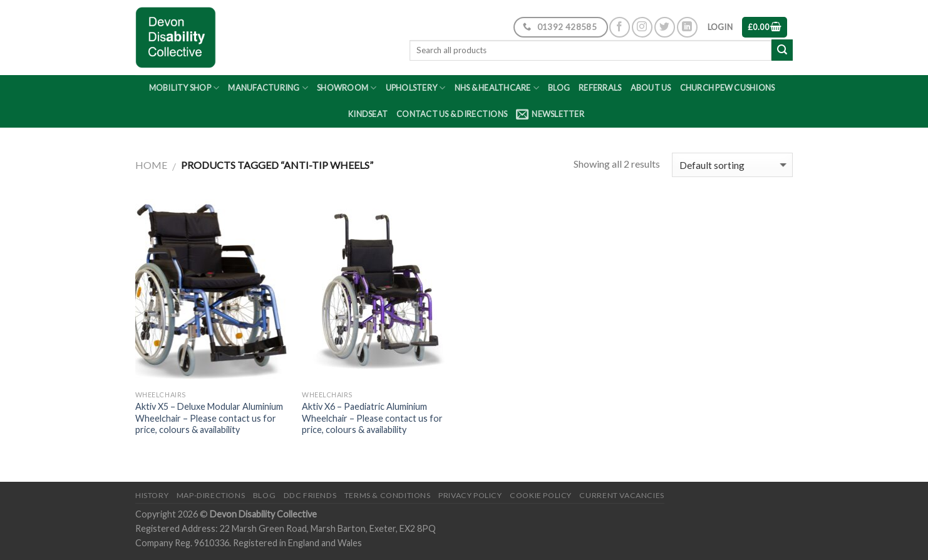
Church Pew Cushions (728, 88)
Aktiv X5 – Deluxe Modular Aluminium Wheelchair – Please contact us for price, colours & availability (209, 418)
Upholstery (416, 88)
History (152, 495)
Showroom (347, 88)
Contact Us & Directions (452, 114)
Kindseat (368, 114)
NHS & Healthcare (497, 88)
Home (151, 165)
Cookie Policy (541, 495)
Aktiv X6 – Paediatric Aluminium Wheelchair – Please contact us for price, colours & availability (372, 418)
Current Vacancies (621, 495)
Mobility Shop (184, 88)
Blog (559, 88)
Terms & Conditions (388, 495)
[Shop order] (732, 165)
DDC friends (310, 495)
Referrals (600, 88)
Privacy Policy (470, 495)
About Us (651, 88)
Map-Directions (211, 495)
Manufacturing (268, 88)
